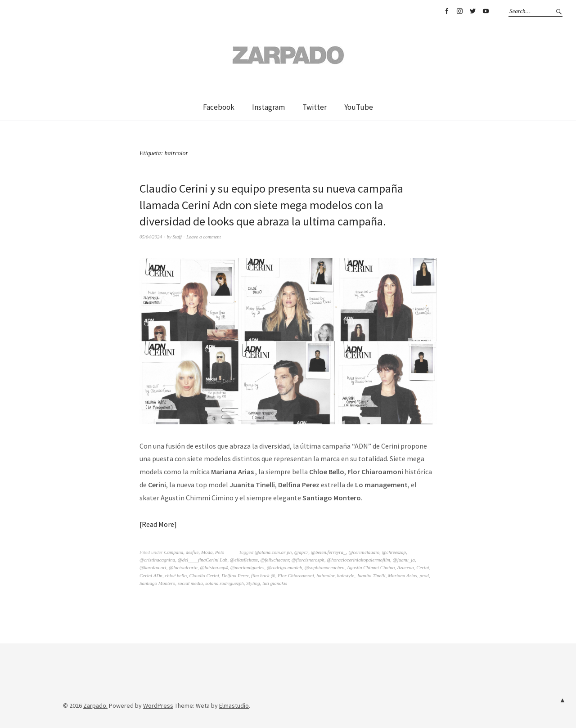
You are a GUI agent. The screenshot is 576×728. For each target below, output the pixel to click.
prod (424, 575)
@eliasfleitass (244, 560)
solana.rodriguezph (224, 583)
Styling (253, 583)
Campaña (173, 552)
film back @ (263, 575)
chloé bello (176, 575)
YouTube (486, 11)
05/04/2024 (151, 237)
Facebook (446, 11)
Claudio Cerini (204, 575)
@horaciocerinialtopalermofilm (358, 560)
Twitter (472, 11)
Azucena (406, 567)
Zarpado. (95, 706)
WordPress (158, 706)
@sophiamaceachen (325, 567)
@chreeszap (394, 552)
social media (190, 583)
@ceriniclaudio (364, 552)
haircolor (325, 575)
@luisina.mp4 (214, 567)
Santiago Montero (157, 583)
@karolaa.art (153, 567)
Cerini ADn (151, 575)
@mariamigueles (247, 567)
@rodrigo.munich (284, 567)
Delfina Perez (235, 575)
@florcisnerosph (308, 560)
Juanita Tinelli (371, 575)
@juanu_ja (404, 560)
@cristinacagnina (157, 560)
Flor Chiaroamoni (296, 575)
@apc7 (301, 552)
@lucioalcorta (183, 567)
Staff (177, 237)
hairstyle (346, 575)
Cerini (423, 567)
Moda (207, 552)
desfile (192, 552)
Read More (158, 524)
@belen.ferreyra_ (328, 552)
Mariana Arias (403, 575)
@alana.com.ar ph (273, 552)
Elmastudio (234, 706)
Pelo (220, 552)
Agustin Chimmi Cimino (371, 567)
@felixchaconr (274, 560)
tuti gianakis (275, 583)
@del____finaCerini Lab (203, 560)
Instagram (459, 11)
